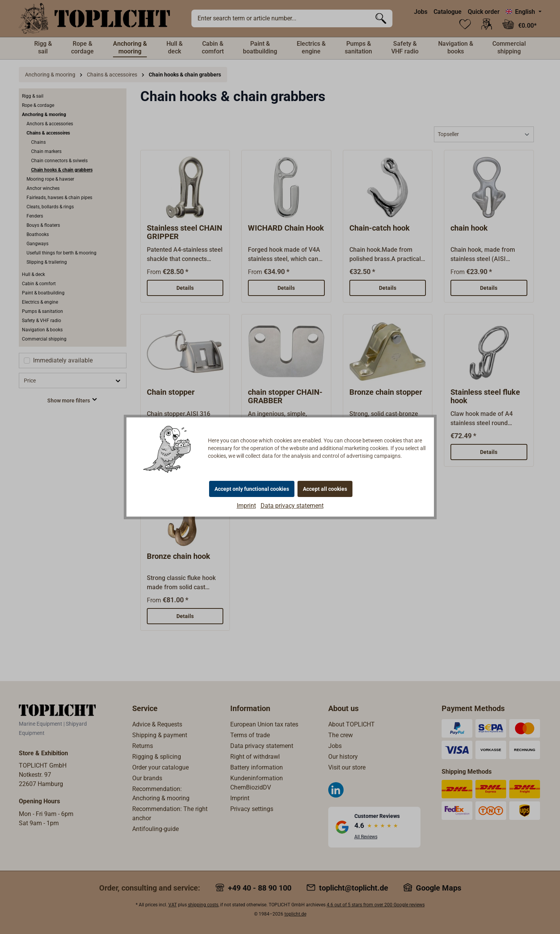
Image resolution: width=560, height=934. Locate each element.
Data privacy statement (292, 506)
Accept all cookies (325, 489)
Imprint (246, 506)
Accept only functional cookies (252, 489)
